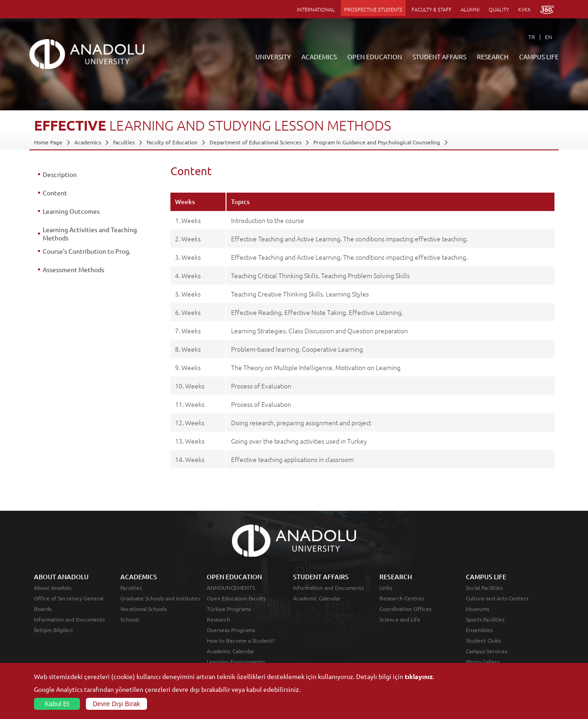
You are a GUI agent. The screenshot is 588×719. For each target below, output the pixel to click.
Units (386, 588)
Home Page (48, 142)
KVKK (525, 9)
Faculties (124, 142)
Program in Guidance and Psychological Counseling (377, 142)
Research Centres (402, 598)
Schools (130, 619)
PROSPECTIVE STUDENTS (373, 9)
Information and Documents (69, 619)
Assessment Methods (73, 269)
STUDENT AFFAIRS (439, 57)
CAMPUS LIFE (539, 57)
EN (548, 37)
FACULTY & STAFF (432, 9)
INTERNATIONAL (316, 9)
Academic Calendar (231, 651)
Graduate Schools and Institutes (160, 598)
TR (532, 37)
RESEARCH (493, 57)
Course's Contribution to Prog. (87, 251)
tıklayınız (419, 676)
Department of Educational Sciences (255, 142)
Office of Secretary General (69, 598)
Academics (88, 142)
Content (55, 193)
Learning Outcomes (71, 211)
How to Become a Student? (241, 640)
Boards (43, 609)
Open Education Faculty (236, 598)
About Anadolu (53, 588)
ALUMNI (470, 9)
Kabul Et (57, 704)
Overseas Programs (231, 630)
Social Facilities (484, 588)
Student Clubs (483, 640)
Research (218, 619)
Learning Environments (236, 662)
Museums (478, 609)
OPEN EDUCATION (375, 57)
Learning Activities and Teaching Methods (90, 234)
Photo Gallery (483, 662)
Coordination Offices (405, 609)
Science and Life (400, 619)
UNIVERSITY (273, 57)
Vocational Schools (144, 609)
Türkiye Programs (229, 609)
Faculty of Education (172, 142)
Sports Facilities (485, 619)
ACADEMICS (319, 57)
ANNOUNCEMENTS (231, 588)
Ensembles (479, 630)
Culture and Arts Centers (497, 598)
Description (60, 174)
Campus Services (486, 651)
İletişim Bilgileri (53, 630)
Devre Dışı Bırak (116, 704)
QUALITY (499, 9)
